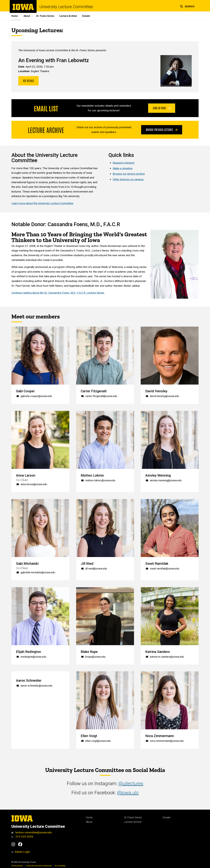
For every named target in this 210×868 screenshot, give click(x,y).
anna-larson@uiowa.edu (34, 484)
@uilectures (131, 784)
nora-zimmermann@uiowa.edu (167, 741)
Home (15, 16)
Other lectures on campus (128, 179)
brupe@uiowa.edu (95, 657)
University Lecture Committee (66, 7)
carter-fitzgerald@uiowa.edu (101, 396)
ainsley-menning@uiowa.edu (166, 480)
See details (28, 81)
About (89, 822)
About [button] (27, 16)
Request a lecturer (124, 163)
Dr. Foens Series (45, 16)
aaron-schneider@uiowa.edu (36, 686)
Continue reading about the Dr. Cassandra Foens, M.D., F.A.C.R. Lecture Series (58, 293)
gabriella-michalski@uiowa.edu (38, 572)
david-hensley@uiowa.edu (164, 396)
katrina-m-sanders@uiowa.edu (167, 657)
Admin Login (22, 852)
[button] (187, 6)
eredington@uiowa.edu (33, 657)
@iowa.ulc (128, 793)
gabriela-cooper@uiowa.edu (36, 396)
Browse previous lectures (162, 130)
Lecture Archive (68, 16)
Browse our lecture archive (129, 174)
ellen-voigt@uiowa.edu (98, 741)
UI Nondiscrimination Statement (39, 866)
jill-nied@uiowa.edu (96, 568)
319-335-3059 (22, 837)
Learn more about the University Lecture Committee (42, 203)
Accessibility (60, 866)
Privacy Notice (17, 866)
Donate (86, 16)
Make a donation (123, 168)
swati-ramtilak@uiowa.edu (165, 568)
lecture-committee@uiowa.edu (32, 832)
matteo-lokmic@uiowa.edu (100, 480)
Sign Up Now (162, 108)
